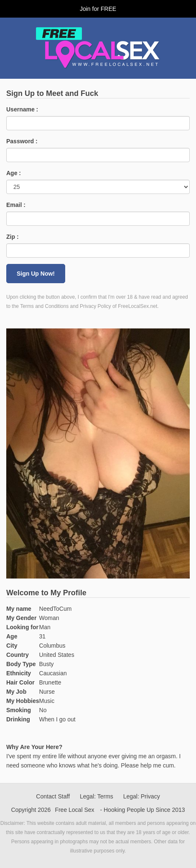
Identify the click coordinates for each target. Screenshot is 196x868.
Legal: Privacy (142, 796)
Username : (22, 109)
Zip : (13, 237)
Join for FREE (98, 9)
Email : (16, 205)
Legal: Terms (97, 796)
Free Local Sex (74, 810)
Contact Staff (53, 796)
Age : (14, 173)
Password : (22, 141)
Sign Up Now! (36, 274)
